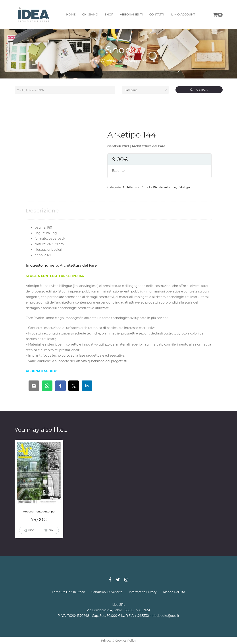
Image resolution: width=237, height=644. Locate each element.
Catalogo (184, 187)
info (31, 530)
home (71, 14)
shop (109, 14)
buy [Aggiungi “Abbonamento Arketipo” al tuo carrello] (51, 530)
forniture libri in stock (68, 592)
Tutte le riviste (152, 187)
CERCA (199, 90)
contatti (156, 14)
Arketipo (170, 187)
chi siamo (90, 14)
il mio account (183, 14)
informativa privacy (143, 592)
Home (95, 61)
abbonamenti (131, 14)
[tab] (42, 211)
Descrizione (42, 211)
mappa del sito (174, 592)
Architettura (113, 61)
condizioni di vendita (107, 592)
